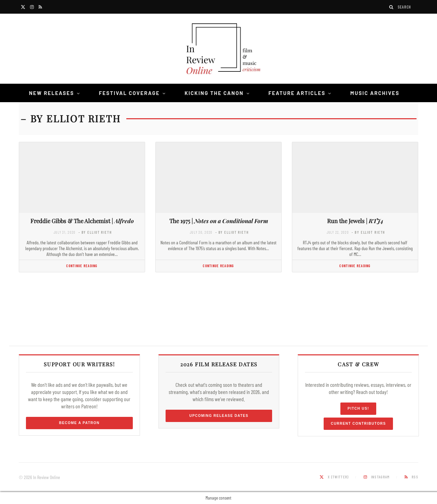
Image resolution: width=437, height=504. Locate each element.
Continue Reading (82, 266)
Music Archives (375, 93)
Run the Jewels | (355, 221)
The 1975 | (219, 221)
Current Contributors (358, 424)
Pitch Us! (358, 408)
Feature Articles (297, 93)
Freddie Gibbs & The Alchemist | (82, 221)
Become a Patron (79, 423)
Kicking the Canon (214, 93)
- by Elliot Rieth (95, 232)
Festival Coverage (129, 93)
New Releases (52, 93)
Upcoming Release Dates (219, 416)
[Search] (392, 7)
